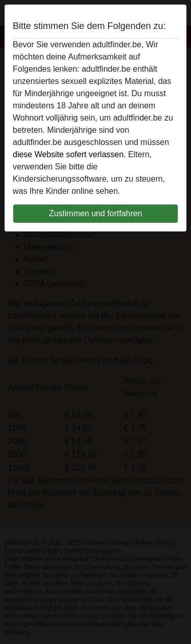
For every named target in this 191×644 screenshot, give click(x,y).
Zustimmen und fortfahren (95, 213)
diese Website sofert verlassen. (69, 154)
